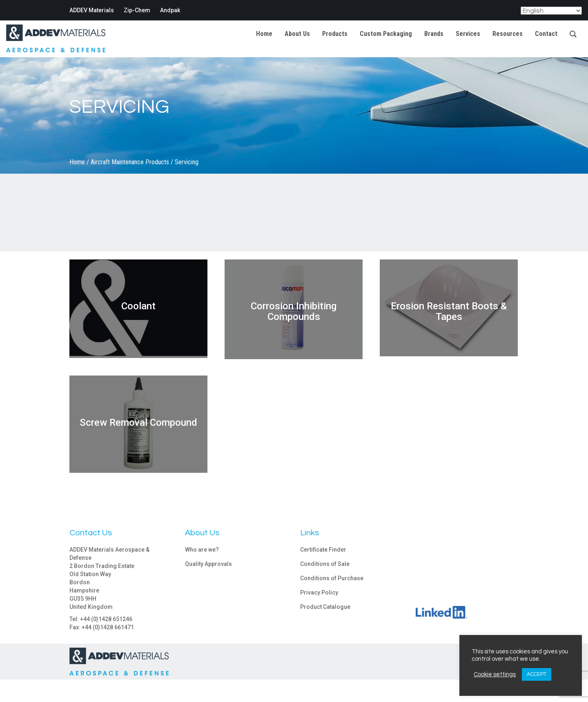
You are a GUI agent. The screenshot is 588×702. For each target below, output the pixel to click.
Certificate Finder (323, 550)
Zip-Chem (137, 10)
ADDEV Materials (92, 10)
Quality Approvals (208, 564)
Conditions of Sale (325, 564)
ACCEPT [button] (537, 674)
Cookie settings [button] (495, 674)
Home (77, 162)
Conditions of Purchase (332, 578)
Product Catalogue (325, 607)
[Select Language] (551, 11)
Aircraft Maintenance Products (130, 162)
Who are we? (202, 550)
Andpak (170, 10)
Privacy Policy (319, 592)
